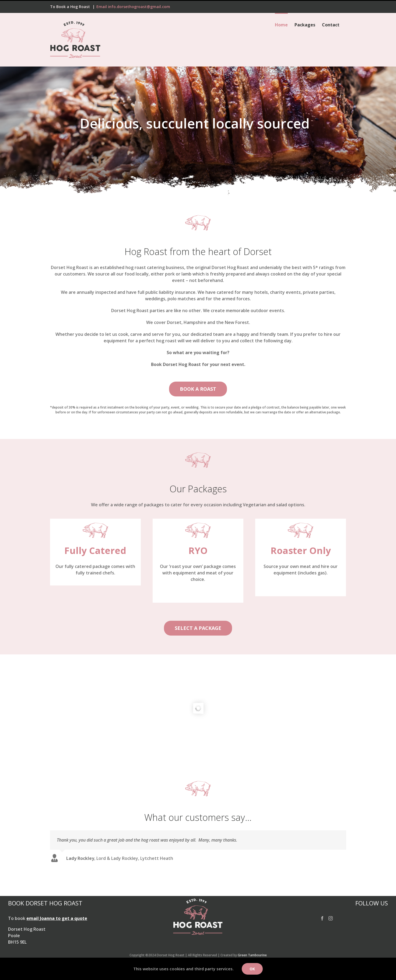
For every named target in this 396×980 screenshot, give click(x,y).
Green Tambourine (252, 954)
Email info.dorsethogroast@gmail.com (133, 7)
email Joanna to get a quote (57, 917)
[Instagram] (331, 917)
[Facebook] (322, 917)
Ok (252, 969)
